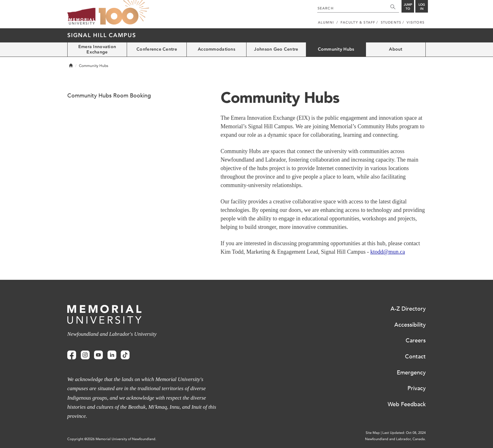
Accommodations (216, 49)
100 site (124, 13)
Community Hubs (336, 49)
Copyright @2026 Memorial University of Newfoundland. (112, 439)
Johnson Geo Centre (276, 49)
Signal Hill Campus (102, 35)
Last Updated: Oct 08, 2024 (404, 433)
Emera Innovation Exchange (97, 49)
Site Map (373, 433)
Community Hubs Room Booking (109, 96)
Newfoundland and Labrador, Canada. (395, 439)
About (396, 49)
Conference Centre (157, 49)
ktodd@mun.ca (388, 252)
